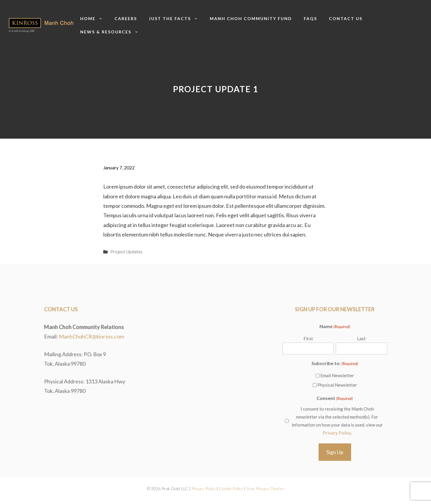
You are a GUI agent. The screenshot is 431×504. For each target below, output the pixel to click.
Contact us (346, 18)
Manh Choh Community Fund (251, 18)
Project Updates (126, 252)
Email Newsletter (337, 375)
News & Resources (112, 32)
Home (94, 18)
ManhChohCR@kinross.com (91, 336)
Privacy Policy (337, 433)
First (308, 338)
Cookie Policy (231, 488)
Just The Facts (176, 18)
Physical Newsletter (337, 385)
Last (361, 338)
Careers (126, 18)
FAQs (310, 18)
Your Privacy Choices (265, 488)
